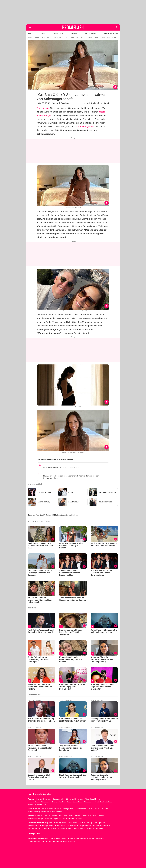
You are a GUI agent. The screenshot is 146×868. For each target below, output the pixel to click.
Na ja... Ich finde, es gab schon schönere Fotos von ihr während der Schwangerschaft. (71, 477)
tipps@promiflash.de (70, 515)
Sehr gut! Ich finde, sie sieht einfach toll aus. (61, 467)
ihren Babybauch (86, 127)
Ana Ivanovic (43, 108)
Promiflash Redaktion (60, 103)
